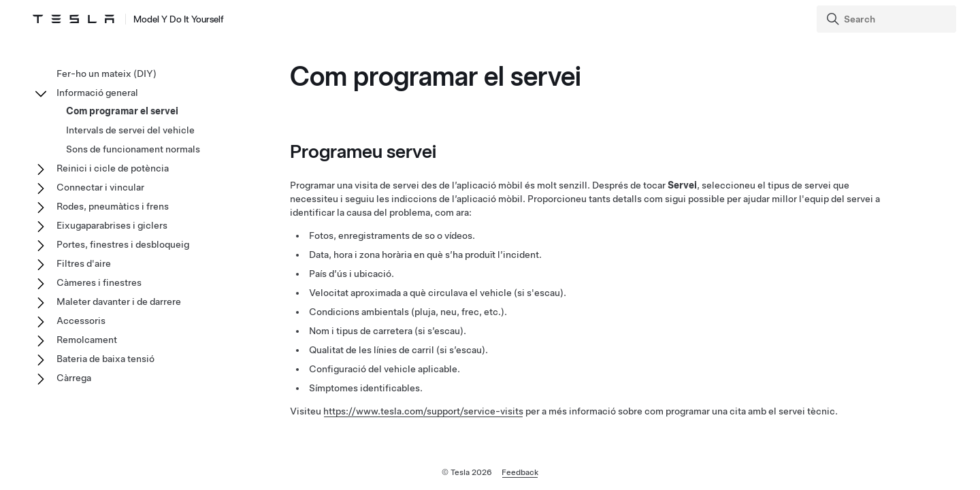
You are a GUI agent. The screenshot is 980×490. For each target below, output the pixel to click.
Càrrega (74, 378)
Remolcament (87, 340)
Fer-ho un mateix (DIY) (107, 73)
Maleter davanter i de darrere (119, 301)
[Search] (888, 19)
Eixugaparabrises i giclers (112, 225)
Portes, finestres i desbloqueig (123, 244)
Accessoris (81, 321)
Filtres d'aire (84, 263)
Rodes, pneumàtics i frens (113, 206)
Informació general (97, 93)
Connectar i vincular (100, 187)
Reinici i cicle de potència (113, 168)
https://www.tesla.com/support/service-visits (423, 411)
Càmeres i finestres (99, 282)
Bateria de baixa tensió (105, 359)
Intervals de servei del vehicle (130, 130)
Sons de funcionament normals (133, 149)
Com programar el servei (122, 111)
